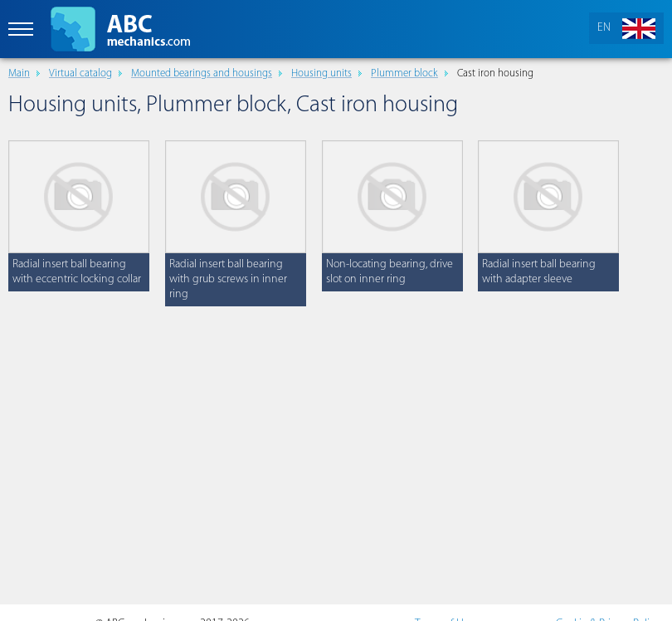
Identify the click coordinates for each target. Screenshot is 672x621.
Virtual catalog (80, 73)
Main (19, 73)
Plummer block (404, 73)
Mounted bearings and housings (202, 73)
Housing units (321, 73)
